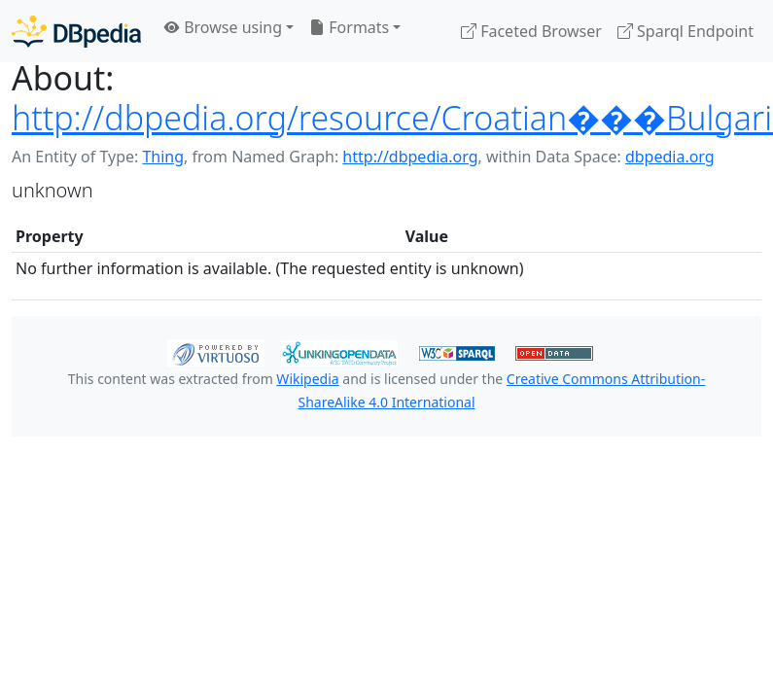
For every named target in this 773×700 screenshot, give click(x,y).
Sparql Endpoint (685, 31)
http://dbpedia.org (410, 157)
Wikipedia (307, 379)
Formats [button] (349, 27)
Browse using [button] (223, 27)
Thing (163, 157)
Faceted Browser (531, 31)
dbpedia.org (670, 157)
